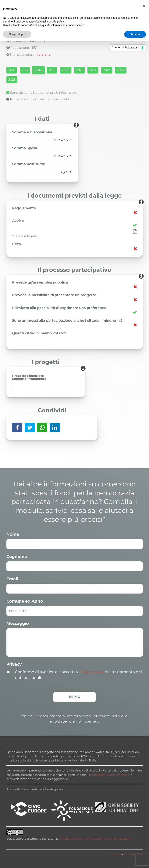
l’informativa (92, 672)
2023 (107, 70)
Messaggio (18, 623)
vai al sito (44, 54)
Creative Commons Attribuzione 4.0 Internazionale (95, 839)
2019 (52, 70)
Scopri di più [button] (17, 34)
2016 (12, 70)
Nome (13, 534)
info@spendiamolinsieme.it (111, 775)
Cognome (17, 557)
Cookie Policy (133, 854)
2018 (38, 70)
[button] (144, 6)
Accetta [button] (135, 34)
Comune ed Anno (25, 601)
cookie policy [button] (56, 22)
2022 (93, 70)
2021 (79, 70)
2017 (25, 70)
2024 (121, 70)
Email (12, 579)
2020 (66, 70)
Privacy (14, 664)
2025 (12, 80)
